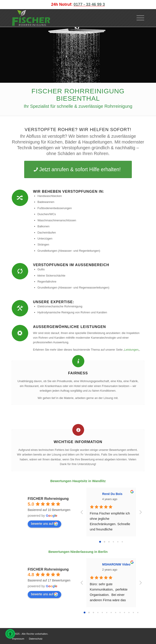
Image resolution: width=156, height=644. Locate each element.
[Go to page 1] (104, 542)
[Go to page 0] (100, 542)
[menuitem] (138, 18)
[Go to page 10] (129, 612)
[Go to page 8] (120, 612)
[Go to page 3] (113, 542)
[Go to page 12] (138, 612)
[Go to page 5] (122, 542)
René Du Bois (112, 494)
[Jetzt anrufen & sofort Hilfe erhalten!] (78, 169)
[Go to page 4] (118, 542)
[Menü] (138, 18)
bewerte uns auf (45, 524)
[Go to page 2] (109, 542)
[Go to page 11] (133, 612)
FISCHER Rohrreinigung (48, 499)
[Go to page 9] (124, 612)
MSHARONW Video (116, 564)
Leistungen (131, 350)
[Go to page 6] (111, 612)
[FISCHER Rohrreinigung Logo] (65, 18)
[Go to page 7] (116, 612)
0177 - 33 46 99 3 (89, 4)
